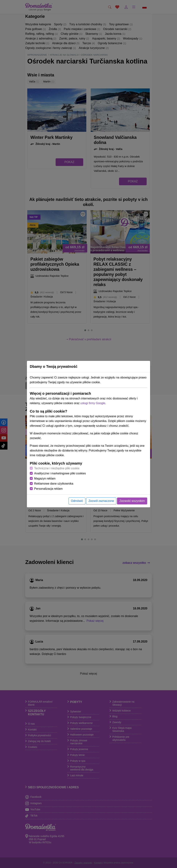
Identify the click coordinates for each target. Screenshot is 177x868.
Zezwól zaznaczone (101, 501)
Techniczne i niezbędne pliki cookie (57, 468)
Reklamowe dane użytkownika (54, 484)
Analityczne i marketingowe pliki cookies (60, 473)
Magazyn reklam (45, 478)
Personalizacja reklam (48, 489)
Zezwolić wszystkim (132, 501)
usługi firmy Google (93, 403)
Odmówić (77, 501)
